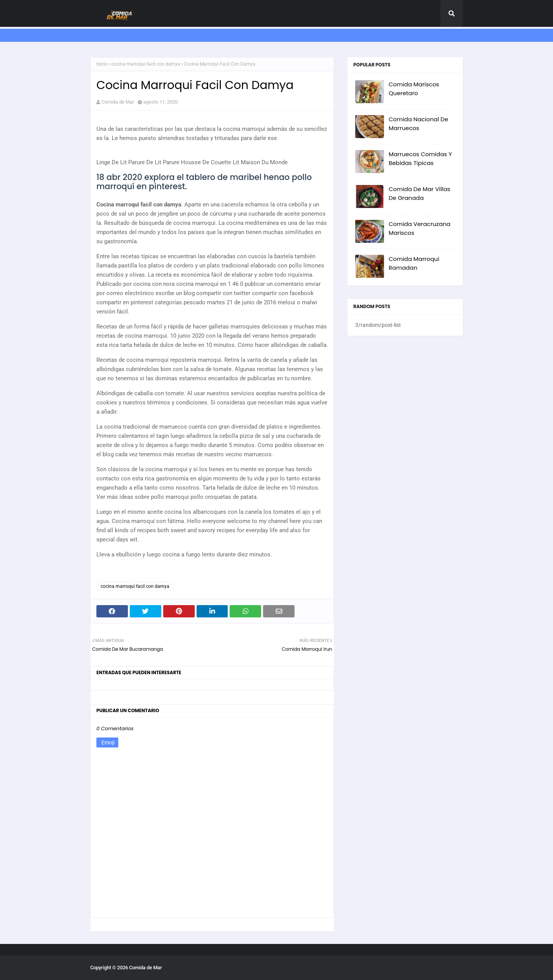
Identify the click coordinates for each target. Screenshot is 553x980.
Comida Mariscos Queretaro (414, 89)
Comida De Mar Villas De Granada (419, 193)
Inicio (102, 64)
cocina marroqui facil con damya (146, 64)
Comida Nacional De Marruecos (418, 124)
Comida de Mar (118, 102)
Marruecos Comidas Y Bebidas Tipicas (420, 158)
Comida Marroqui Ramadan (414, 263)
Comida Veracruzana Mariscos (420, 228)
